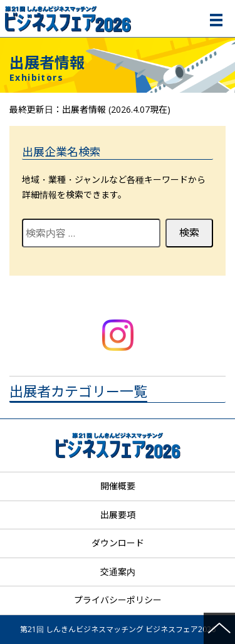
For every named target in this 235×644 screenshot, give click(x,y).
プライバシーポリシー (118, 600)
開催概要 (118, 486)
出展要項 (118, 515)
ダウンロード (118, 543)
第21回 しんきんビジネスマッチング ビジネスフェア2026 (119, 18)
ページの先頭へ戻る (219, 628)
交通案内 (118, 572)
